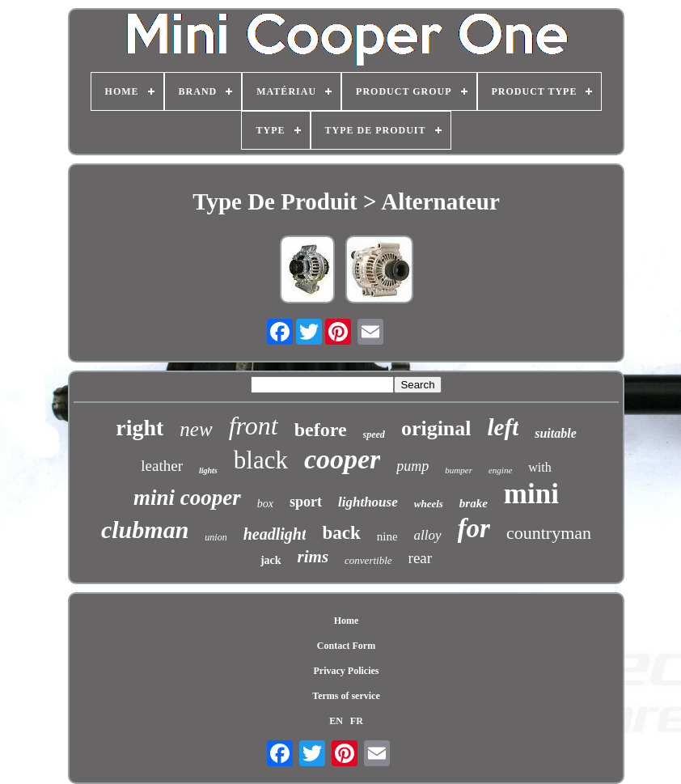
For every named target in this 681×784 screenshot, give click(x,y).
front (254, 426)
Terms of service (346, 696)
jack (271, 560)
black (261, 460)
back (341, 533)
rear (421, 558)
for (474, 528)
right (140, 428)
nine (387, 536)
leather (162, 466)
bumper (459, 470)
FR (357, 721)
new (196, 429)
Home (347, 621)
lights (208, 470)
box (265, 504)
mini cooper (187, 498)
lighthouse (368, 502)
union (216, 537)
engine (500, 470)
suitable (556, 433)
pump (412, 466)
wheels (429, 504)
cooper (342, 459)
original (436, 428)
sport (306, 502)
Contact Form (346, 646)
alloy (428, 535)
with (539, 467)
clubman (145, 530)
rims (313, 557)
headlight (275, 534)
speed (374, 434)
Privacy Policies (347, 671)
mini (531, 494)
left (503, 427)
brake (474, 503)
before (321, 430)
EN (336, 721)
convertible (368, 560)
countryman (549, 533)
